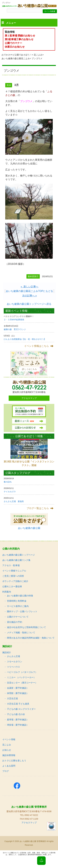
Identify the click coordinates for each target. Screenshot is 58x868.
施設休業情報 (9, 755)
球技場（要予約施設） (18, 725)
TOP (41, 861)
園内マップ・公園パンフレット (22, 611)
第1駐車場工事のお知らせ (19, 39)
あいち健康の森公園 (29, 528)
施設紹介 (7, 652)
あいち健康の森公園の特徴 (20, 596)
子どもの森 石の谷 (16, 714)
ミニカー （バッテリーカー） (21, 677)
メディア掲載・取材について (21, 633)
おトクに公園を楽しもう (14, 761)
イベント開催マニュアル (14, 571)
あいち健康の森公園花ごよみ (16, 58)
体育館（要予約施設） (18, 693)
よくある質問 (9, 766)
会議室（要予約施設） (18, 688)
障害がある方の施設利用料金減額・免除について (31, 638)
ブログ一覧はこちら (38, 508)
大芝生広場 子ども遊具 (18, 704)
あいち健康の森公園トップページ (19, 555)
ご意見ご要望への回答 (13, 576)
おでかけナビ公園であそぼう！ (17, 55)
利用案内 (7, 592)
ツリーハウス (13, 667)
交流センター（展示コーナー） (22, 683)
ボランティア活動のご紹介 (15, 581)
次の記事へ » (29, 296)
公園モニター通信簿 (12, 586)
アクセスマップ (29, 398)
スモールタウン (15, 662)
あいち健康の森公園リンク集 (16, 560)
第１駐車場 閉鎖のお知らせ (20, 36)
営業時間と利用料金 (17, 601)
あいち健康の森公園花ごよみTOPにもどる (29, 291)
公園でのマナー (13, 43)
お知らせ (7, 750)
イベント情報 (9, 739)
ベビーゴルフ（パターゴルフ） (22, 672)
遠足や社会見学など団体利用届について (26, 627)
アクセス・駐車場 (11, 565)
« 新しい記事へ (30, 287)
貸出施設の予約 (15, 622)
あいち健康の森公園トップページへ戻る (29, 304)
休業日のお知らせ (15, 47)
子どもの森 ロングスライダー (21, 709)
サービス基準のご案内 (18, 606)
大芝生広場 (12, 698)
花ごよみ (38, 55)
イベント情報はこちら (37, 346)
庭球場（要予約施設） (18, 720)
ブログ (6, 771)
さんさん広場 (13, 656)
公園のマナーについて (18, 617)
